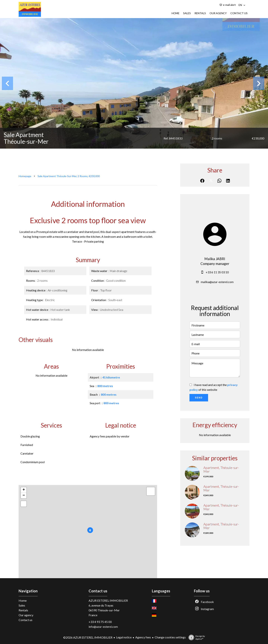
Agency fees (143, 637)
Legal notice (124, 637)
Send (199, 398)
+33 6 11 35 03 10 (217, 272)
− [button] (24, 496)
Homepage (25, 176)
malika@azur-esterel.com (217, 282)
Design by (196, 637)
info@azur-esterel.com (103, 627)
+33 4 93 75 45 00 (100, 622)
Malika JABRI (215, 259)
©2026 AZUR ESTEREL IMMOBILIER (88, 637)
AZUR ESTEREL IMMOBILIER (108, 600)
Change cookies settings (170, 637)
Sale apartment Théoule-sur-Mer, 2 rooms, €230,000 (69, 176)
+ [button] (24, 490)
